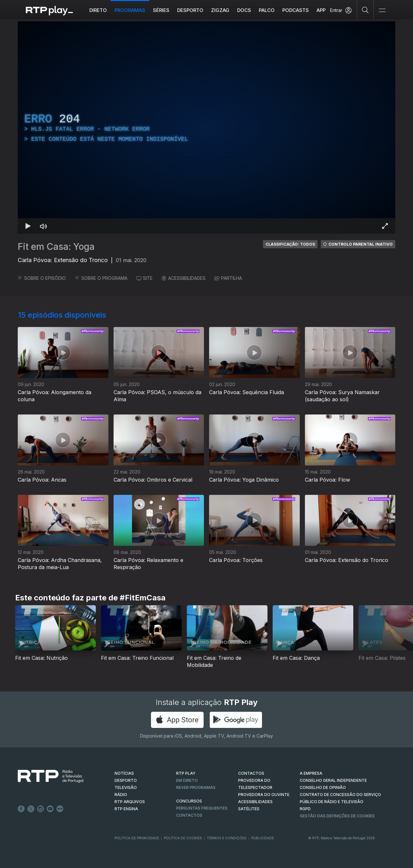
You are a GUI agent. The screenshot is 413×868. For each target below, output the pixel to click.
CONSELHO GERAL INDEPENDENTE (333, 780)
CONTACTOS (251, 773)
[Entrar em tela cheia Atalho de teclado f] (385, 226)
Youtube (50, 809)
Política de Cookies (183, 838)
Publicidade (263, 838)
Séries (161, 10)
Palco (267, 10)
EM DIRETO (187, 780)
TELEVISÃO (126, 787)
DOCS (244, 10)
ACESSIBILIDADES (184, 278)
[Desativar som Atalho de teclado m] (44, 226)
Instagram (41, 809)
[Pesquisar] (365, 10)
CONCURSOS (189, 801)
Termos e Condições (227, 838)
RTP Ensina (126, 809)
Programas (130, 10)
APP (321, 10)
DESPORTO (126, 780)
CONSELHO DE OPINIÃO (323, 787)
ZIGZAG (220, 10)
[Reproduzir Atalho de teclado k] (28, 226)
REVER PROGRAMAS (196, 787)
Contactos (189, 815)
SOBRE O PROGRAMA (101, 278)
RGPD (305, 809)
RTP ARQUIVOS (130, 802)
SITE (145, 278)
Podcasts (296, 10)
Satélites (249, 809)
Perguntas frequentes (202, 808)
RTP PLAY (186, 773)
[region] (206, 128)
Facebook (21, 809)
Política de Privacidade (137, 838)
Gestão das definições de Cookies (337, 816)
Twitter (31, 809)
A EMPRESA (311, 773)
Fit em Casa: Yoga (56, 247)
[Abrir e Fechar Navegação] (382, 10)
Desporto (190, 10)
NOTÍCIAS (124, 773)
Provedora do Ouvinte (264, 795)
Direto (98, 10)
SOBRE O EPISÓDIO (42, 278)
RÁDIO (121, 795)
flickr (60, 809)
